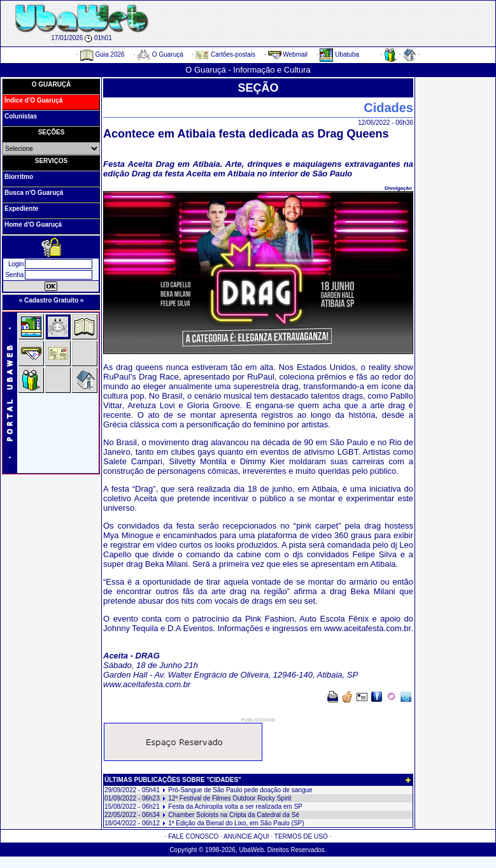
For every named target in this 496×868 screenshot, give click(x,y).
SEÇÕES (52, 132)
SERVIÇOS (52, 161)
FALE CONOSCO (193, 836)
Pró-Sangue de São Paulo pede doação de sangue (240, 790)
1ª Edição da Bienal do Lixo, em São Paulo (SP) (236, 823)
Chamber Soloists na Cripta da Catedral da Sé (234, 815)
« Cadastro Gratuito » (52, 300)
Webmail (288, 54)
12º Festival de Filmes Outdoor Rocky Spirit (230, 798)
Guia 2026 (103, 54)
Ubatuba (339, 54)
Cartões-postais (225, 54)
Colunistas (21, 116)
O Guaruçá (160, 54)
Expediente (21, 209)
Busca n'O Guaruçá (34, 193)
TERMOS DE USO (301, 836)
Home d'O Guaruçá (33, 224)
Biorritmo (19, 177)
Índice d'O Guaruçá (33, 100)
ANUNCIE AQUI (246, 836)
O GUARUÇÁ (52, 84)
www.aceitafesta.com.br (368, 628)
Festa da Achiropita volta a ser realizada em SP (235, 807)
